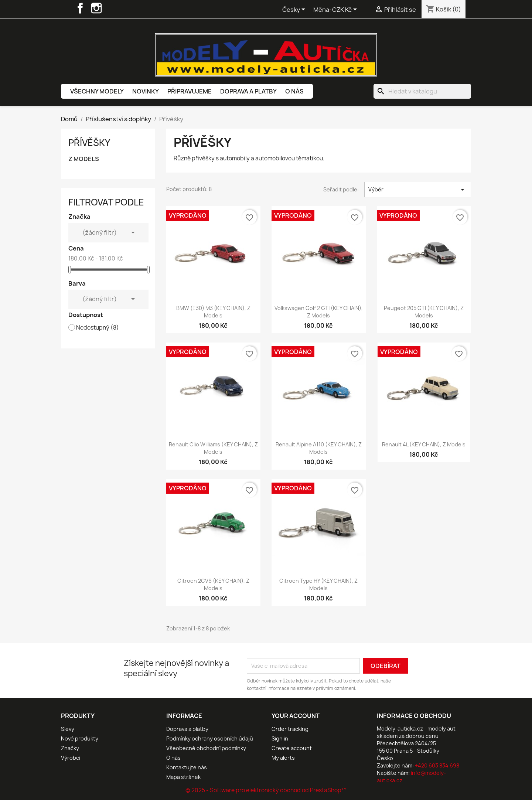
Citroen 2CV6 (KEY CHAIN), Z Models (213, 584)
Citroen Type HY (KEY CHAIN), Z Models (318, 584)
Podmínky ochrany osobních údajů (210, 738)
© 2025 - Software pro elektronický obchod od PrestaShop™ (266, 790)
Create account (292, 748)
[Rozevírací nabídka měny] (346, 10)
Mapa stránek (183, 777)
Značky (70, 748)
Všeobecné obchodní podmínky (206, 748)
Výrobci (71, 758)
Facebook (80, 8)
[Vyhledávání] (422, 91)
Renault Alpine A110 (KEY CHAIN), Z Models (319, 448)
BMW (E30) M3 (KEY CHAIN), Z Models (213, 312)
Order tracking (290, 729)
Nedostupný (98, 328)
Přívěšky (89, 143)
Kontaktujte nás (187, 767)
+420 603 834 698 (437, 765)
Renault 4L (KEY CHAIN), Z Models (424, 444)
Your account (296, 716)
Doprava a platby (248, 91)
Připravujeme (190, 91)
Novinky (146, 91)
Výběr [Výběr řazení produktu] (418, 190)
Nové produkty (80, 738)
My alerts (283, 758)
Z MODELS (84, 159)
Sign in (280, 738)
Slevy (68, 729)
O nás (294, 91)
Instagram (96, 8)
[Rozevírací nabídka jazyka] (295, 10)
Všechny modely (97, 91)
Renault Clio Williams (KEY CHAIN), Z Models (213, 448)
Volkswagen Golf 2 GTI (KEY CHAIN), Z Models (319, 312)
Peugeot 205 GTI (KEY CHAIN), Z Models (424, 312)
